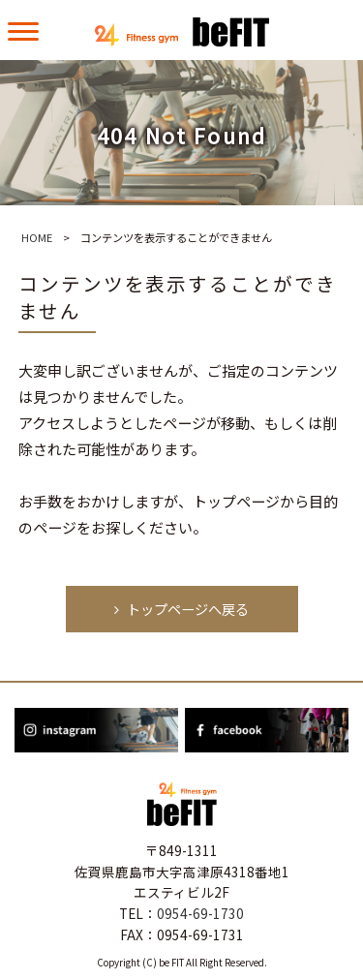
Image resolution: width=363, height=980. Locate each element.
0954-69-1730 (200, 913)
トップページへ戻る (181, 609)
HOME (37, 237)
